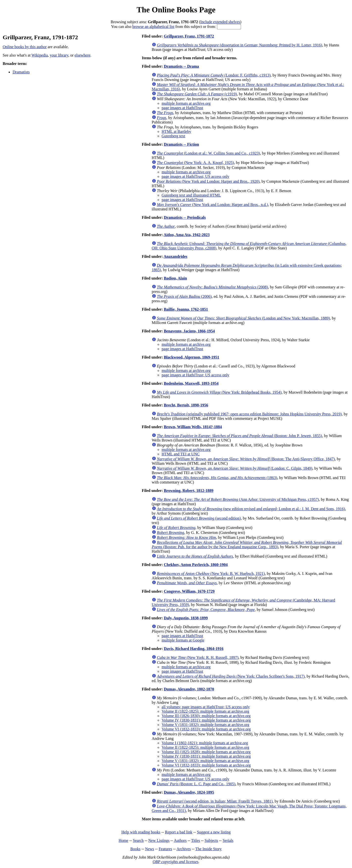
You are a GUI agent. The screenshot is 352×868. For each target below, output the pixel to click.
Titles (196, 840)
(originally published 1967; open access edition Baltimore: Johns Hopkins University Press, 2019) (249, 414)
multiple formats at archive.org (186, 103)
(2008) (212, 287)
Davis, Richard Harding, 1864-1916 (194, 649)
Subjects (211, 840)
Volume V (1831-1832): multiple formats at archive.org (206, 725)
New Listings (159, 840)
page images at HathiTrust (182, 108)
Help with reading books (141, 832)
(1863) (217, 478)
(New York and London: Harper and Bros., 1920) (208, 181)
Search (138, 840)
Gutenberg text (173, 136)
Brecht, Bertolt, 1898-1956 (186, 405)
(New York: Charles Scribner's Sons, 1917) (231, 676)
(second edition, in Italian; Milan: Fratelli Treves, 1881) (215, 801)
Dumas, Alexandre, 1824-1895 (189, 792)
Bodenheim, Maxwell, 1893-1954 (191, 383)
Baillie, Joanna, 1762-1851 (186, 309)
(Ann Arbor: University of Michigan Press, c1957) (238, 499)
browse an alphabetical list (153, 27)
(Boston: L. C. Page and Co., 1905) (196, 784)
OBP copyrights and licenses (175, 862)
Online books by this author (25, 47)
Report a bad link (179, 832)
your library (59, 55)
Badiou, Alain (175, 278)
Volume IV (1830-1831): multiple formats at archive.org (206, 720)
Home (123, 840)
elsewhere (83, 55)
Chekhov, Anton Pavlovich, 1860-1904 (196, 565)
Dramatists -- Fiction (181, 144)
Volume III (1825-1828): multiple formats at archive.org (206, 752)
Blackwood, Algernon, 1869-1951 (192, 357)
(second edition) (199, 518)
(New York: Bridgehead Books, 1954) (219, 392)
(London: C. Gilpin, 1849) (235, 468)
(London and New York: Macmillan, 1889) (243, 318)
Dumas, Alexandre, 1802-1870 (189, 689)
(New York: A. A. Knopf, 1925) (196, 163)
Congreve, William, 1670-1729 (189, 591)
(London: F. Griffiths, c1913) (214, 75)
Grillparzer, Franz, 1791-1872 (189, 36)
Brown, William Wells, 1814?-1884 (193, 427)
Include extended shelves (220, 22)
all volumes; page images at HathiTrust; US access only (206, 707)
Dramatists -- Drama (181, 66)
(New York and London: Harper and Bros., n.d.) (212, 205)
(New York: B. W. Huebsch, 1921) (211, 574)
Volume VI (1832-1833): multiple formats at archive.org (206, 729)
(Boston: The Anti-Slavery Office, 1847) (246, 459)
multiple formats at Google (183, 640)
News (150, 849)
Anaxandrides (176, 256)
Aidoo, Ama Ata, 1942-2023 (187, 235)
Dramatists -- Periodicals (185, 217)
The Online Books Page (176, 10)
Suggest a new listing (214, 832)
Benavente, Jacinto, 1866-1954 (189, 331)
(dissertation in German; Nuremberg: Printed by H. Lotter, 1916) (240, 45)
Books (135, 849)
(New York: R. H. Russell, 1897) (198, 657)
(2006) (184, 296)
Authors (180, 840)
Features (165, 849)
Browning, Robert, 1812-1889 (189, 491)
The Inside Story (209, 849)
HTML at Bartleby (176, 131)
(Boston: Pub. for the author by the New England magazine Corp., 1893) (247, 545)
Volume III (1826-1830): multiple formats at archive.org (206, 716)
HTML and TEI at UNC (181, 454)
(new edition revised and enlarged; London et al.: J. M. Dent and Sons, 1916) (251, 509)
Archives (184, 849)
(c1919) (197, 94)
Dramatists (21, 72)
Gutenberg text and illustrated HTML (191, 195)
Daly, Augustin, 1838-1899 (186, 618)
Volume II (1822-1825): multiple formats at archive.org (205, 711)
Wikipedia (40, 55)
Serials (228, 840)
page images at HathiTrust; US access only (196, 176)
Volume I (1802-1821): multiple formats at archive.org (205, 743)
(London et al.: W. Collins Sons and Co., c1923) (209, 153)
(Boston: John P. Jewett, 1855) (240, 436)
